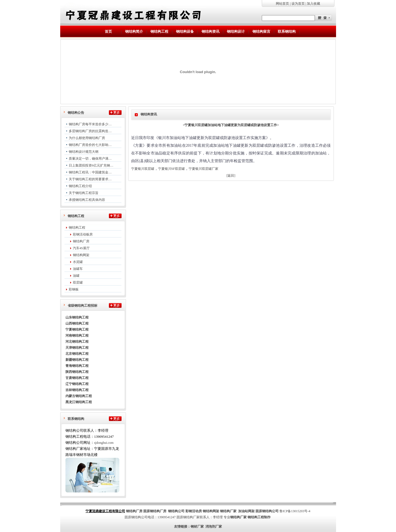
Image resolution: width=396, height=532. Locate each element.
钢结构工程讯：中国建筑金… (90, 172)
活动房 (197, 511)
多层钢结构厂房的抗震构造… (90, 131)
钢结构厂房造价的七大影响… (90, 145)
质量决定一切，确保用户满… (90, 159)
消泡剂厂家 (214, 527)
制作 (267, 517)
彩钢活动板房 (83, 234)
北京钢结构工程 (77, 354)
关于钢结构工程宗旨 (84, 193)
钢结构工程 (77, 228)
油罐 (76, 276)
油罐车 (78, 269)
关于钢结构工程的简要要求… (90, 179)
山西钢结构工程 (77, 323)
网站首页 (282, 4)
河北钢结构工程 (77, 342)
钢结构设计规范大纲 (84, 152)
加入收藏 (313, 4)
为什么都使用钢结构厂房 (87, 138)
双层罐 (78, 282)
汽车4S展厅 (81, 248)
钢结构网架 (81, 255)
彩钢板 (74, 289)
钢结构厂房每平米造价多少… (90, 124)
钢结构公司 (176, 511)
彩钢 (189, 511)
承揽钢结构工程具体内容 (87, 200)
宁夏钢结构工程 (77, 329)
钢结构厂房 (81, 241)
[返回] (231, 176)
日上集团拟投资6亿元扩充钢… (91, 165)
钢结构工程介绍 (80, 186)
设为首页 (298, 4)
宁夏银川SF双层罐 (171, 169)
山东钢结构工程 (77, 317)
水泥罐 (78, 262)
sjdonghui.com (104, 443)
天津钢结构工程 (77, 348)
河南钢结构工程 (77, 336)
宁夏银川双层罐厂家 (204, 169)
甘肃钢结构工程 (77, 378)
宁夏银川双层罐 (143, 169)
